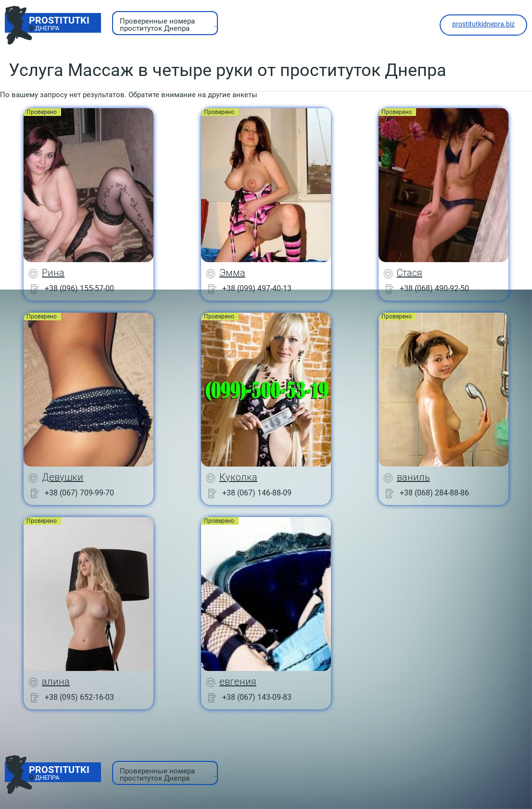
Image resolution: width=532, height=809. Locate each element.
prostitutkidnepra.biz (483, 24)
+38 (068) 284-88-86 (434, 493)
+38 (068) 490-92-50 (434, 288)
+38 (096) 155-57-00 (79, 288)
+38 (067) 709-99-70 (79, 493)
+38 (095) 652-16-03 (79, 697)
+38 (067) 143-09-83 (257, 697)
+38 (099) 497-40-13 (257, 288)
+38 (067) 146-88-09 (257, 493)
